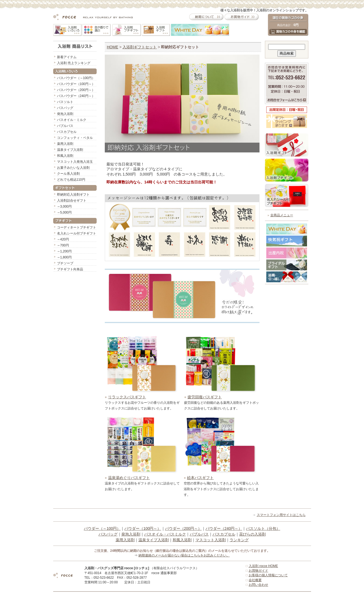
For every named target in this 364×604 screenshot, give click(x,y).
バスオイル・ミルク (72, 120)
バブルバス (65, 126)
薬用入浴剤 (65, 144)
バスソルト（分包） (263, 528)
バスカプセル (67, 132)
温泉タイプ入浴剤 (70, 150)
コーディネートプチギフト (77, 227)
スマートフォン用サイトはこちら (281, 515)
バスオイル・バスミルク (165, 534)
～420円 (63, 239)
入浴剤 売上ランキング (74, 63)
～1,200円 (64, 251)
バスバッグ (65, 108)
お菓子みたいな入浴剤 (73, 168)
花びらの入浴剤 (252, 534)
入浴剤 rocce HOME (263, 566)
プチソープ (65, 263)
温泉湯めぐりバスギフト (129, 478)
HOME (113, 47)
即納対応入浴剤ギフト (73, 195)
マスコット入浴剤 (211, 540)
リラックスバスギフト (127, 397)
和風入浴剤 (65, 156)
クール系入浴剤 (68, 174)
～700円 (63, 245)
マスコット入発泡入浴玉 (75, 162)
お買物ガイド (258, 571)
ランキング (239, 540)
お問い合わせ (258, 585)
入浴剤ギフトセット (140, 47)
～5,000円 (64, 212)
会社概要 (255, 580)
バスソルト (65, 102)
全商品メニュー (282, 215)
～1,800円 (64, 257)
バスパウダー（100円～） (76, 84)
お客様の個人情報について (268, 575)
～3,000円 (64, 206)
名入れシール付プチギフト (77, 233)
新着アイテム (67, 57)
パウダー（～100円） (102, 528)
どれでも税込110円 (71, 180)
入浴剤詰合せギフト (72, 201)
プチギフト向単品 (70, 269)
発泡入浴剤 (65, 114)
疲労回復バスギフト (205, 397)
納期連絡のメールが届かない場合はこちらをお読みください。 (184, 555)
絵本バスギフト (200, 478)
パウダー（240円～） (224, 528)
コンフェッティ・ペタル (75, 138)
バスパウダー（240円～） (76, 96)
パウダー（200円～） (183, 528)
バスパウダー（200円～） (76, 90)
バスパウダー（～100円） (76, 78)
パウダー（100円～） (143, 528)
